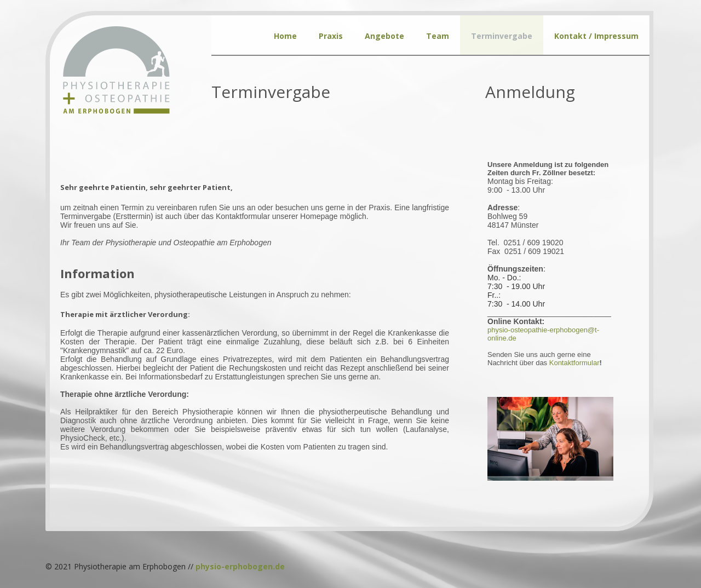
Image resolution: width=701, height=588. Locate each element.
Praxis (331, 36)
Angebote (384, 36)
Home (285, 36)
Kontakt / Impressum (596, 36)
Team (438, 36)
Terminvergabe (502, 36)
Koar (574, 363)
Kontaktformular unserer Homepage (277, 216)
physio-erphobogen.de (240, 566)
